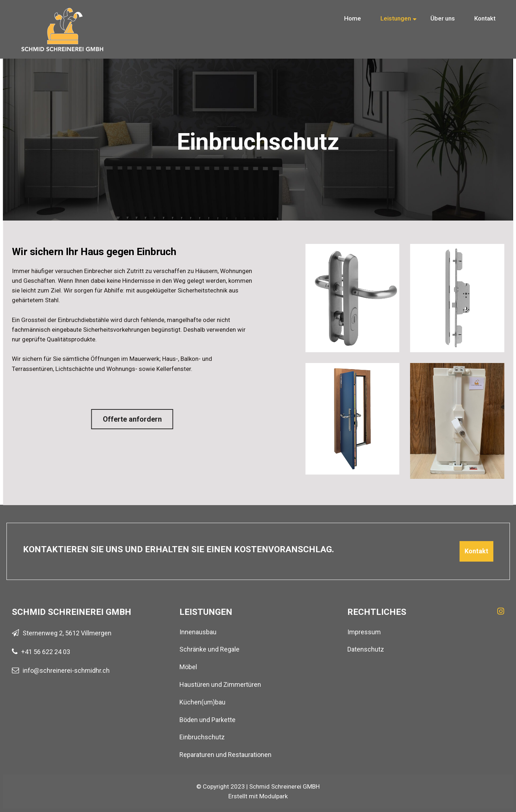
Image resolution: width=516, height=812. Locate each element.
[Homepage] (62, 13)
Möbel (188, 667)
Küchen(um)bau (202, 702)
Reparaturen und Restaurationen (225, 755)
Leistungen (396, 18)
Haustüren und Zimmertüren (220, 684)
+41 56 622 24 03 (46, 652)
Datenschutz (366, 649)
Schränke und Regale (209, 649)
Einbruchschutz (202, 737)
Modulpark (273, 796)
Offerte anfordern (132, 419)
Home (353, 18)
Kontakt (485, 18)
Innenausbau (198, 632)
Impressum (364, 632)
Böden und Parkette (207, 720)
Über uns (443, 18)
